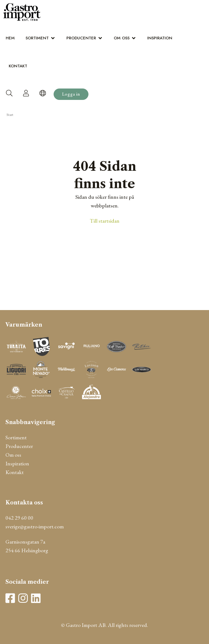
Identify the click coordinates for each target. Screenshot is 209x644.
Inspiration (160, 38)
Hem (10, 38)
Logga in (71, 94)
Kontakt (18, 66)
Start (10, 115)
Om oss (122, 38)
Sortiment (37, 38)
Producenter (81, 38)
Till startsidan (105, 221)
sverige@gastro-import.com (35, 526)
